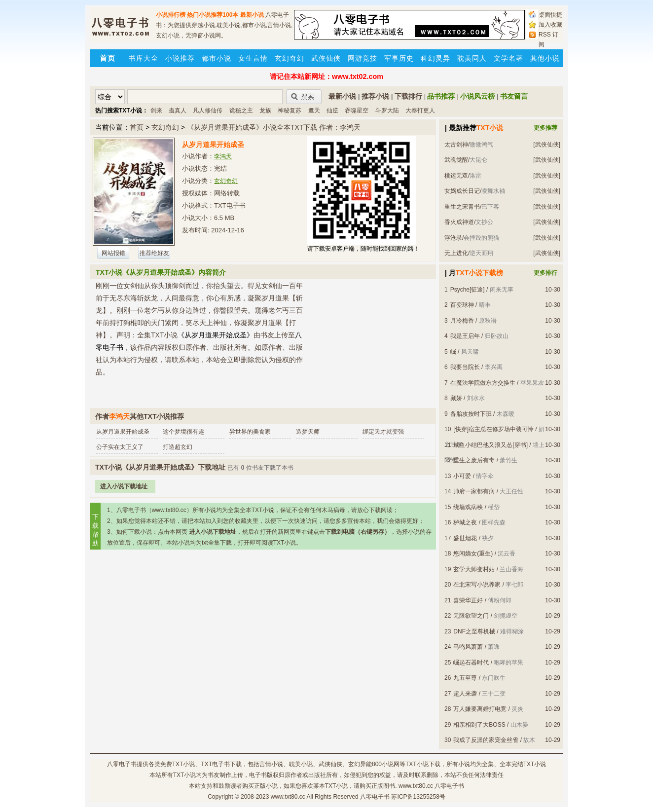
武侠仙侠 (326, 58)
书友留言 (514, 96)
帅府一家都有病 (474, 491)
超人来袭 (465, 694)
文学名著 (508, 58)
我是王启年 (465, 336)
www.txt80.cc (288, 797)
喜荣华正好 (468, 600)
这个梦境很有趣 (183, 432)
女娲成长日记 (462, 191)
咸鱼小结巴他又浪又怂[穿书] (490, 445)
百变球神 (462, 305)
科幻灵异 (435, 58)
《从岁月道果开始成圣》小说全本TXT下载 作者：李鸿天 (274, 127)
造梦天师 (308, 432)
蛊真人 (178, 111)
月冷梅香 (462, 321)
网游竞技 (363, 58)
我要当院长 (465, 367)
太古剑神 (456, 145)
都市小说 (217, 58)
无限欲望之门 (471, 616)
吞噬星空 (357, 111)
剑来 (156, 111)
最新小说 (252, 15)
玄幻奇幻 (290, 58)
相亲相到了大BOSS (479, 725)
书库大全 (144, 58)
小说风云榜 (477, 96)
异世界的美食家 (250, 432)
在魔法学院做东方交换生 (483, 383)
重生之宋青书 (462, 207)
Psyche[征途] (468, 290)
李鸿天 (223, 156)
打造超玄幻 (178, 447)
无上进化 (456, 253)
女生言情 (253, 58)
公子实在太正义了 (120, 447)
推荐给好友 (154, 253)
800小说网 (386, 764)
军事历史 (399, 58)
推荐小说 (375, 96)
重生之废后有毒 (474, 460)
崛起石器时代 (471, 663)
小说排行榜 (171, 15)
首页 (137, 127)
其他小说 (545, 58)
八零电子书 (122, 764)
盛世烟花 (465, 538)
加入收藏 (550, 25)
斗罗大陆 (387, 111)
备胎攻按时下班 (471, 414)
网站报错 (113, 253)
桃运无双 (456, 176)
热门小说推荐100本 (213, 15)
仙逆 (332, 111)
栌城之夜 (465, 522)
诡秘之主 (241, 111)
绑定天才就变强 (383, 432)
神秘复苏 (290, 111)
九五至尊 (465, 678)
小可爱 (462, 476)
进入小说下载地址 (124, 486)
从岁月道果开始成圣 (123, 432)
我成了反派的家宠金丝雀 (486, 740)
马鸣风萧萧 (468, 647)
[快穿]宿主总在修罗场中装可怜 (493, 429)
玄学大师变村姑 (474, 569)
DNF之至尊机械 (474, 631)
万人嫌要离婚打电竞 (480, 709)
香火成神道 (459, 222)
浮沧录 (453, 238)
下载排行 (408, 96)
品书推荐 (441, 96)
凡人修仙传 (208, 111)
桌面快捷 (550, 15)
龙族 (265, 111)
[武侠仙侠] (547, 145)
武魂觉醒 (456, 160)
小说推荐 (180, 58)
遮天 (314, 111)
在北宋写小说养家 (477, 585)
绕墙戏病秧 (468, 507)
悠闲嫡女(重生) (473, 554)
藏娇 (456, 398)
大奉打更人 (420, 111)
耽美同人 (472, 58)
